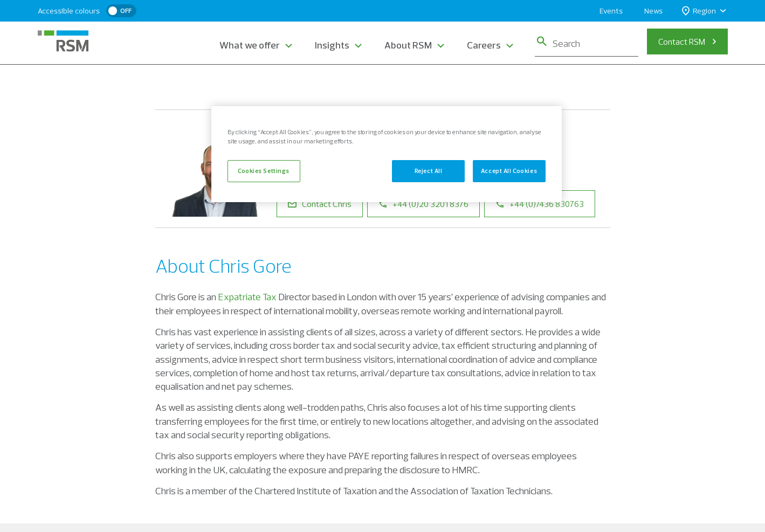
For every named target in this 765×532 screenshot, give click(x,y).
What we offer (250, 45)
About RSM (408, 45)
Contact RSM (682, 42)
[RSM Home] (63, 41)
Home (167, 85)
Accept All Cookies (509, 171)
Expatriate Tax (247, 297)
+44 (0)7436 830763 (540, 204)
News (653, 11)
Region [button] (699, 11)
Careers (484, 45)
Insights (332, 45)
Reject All (429, 171)
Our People (214, 85)
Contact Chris (320, 204)
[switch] (121, 11)
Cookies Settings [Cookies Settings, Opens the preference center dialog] (264, 171)
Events (611, 11)
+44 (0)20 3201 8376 (423, 204)
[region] (387, 154)
